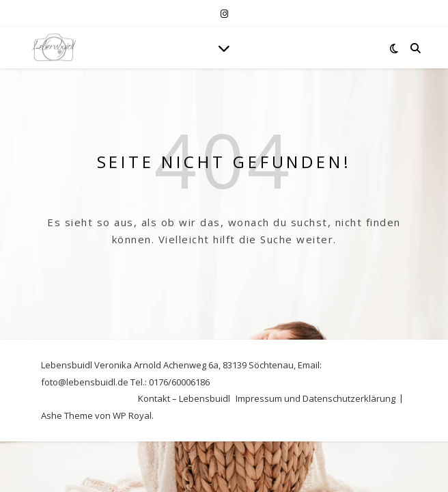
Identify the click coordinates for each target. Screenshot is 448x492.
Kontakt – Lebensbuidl (184, 398)
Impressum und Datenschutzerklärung (316, 398)
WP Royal (132, 415)
